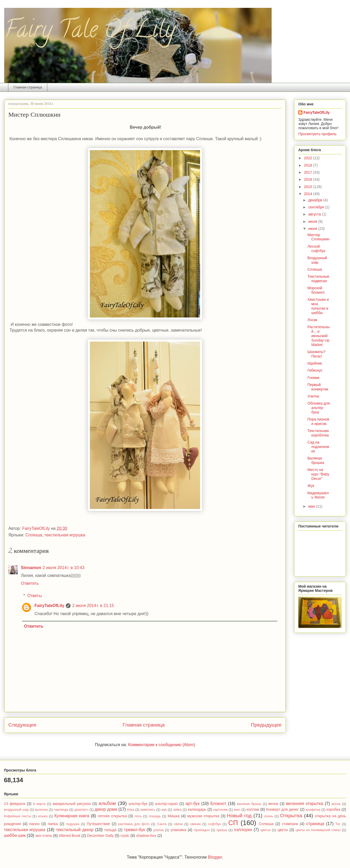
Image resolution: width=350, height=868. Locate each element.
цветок (266, 830)
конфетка (313, 810)
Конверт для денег (282, 809)
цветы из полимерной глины (318, 830)
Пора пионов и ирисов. (318, 421)
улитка (159, 830)
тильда (110, 830)
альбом (107, 803)
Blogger (215, 857)
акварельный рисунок (72, 804)
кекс (237, 810)
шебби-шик (15, 835)
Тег (338, 824)
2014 (309, 194)
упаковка (178, 830)
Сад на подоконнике (318, 447)
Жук (311, 486)
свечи (178, 824)
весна (336, 804)
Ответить (30, 583)
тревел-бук (135, 830)
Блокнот (218, 804)
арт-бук (192, 804)
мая (312, 506)
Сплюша (34, 535)
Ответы (35, 596)
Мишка (174, 816)
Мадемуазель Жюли (318, 495)
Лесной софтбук (316, 249)
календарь (197, 809)
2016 (309, 179)
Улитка (313, 396)
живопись (148, 810)
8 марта (39, 804)
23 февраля (15, 804)
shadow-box (146, 836)
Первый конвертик (318, 387)
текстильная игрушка (65, 535)
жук (164, 810)
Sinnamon (31, 568)
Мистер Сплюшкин (318, 237)
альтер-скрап (166, 804)
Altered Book (69, 836)
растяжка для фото (134, 824)
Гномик (313, 378)
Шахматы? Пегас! (316, 354)
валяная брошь (249, 804)
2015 (309, 187)
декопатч (81, 810)
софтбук (215, 824)
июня (313, 229)
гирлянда (61, 810)
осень (269, 816)
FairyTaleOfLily (49, 606)
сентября (317, 207)
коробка (333, 809)
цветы (283, 830)
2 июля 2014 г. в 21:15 (93, 606)
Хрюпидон (202, 830)
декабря (316, 200)
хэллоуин (243, 830)
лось (138, 816)
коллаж (253, 809)
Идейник (315, 363)
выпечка (41, 810)
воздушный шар (16, 810)
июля (313, 222)
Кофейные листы (17, 816)
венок (273, 804)
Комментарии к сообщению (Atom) (162, 745)
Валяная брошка (316, 460)
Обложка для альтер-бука (319, 408)
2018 (309, 165)
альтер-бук (138, 804)
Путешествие (98, 824)
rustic (125, 836)
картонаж (220, 810)
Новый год (239, 816)
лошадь (155, 816)
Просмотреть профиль (317, 134)
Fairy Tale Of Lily (90, 32)
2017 (309, 172)
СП (233, 823)
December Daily (100, 836)
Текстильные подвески (318, 279)
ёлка (131, 810)
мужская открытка (203, 816)
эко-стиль (44, 836)
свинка (195, 824)
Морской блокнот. (316, 290)
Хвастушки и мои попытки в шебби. (318, 306)
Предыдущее (266, 725)
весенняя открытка (305, 804)
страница (315, 824)
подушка (73, 824)
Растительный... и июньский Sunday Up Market (319, 336)
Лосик (312, 320)
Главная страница (28, 87)
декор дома (106, 809)
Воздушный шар (317, 260)
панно (34, 824)
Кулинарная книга (72, 816)
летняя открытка (112, 816)
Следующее (22, 725)
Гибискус (315, 370)
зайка (177, 810)
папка (53, 824)
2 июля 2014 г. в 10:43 (63, 568)
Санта (162, 824)
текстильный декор (75, 830)
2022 (309, 158)
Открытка (291, 816)
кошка (43, 816)
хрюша (222, 830)
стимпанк (290, 824)
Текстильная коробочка (318, 433)
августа (315, 214)
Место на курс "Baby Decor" (318, 474)
